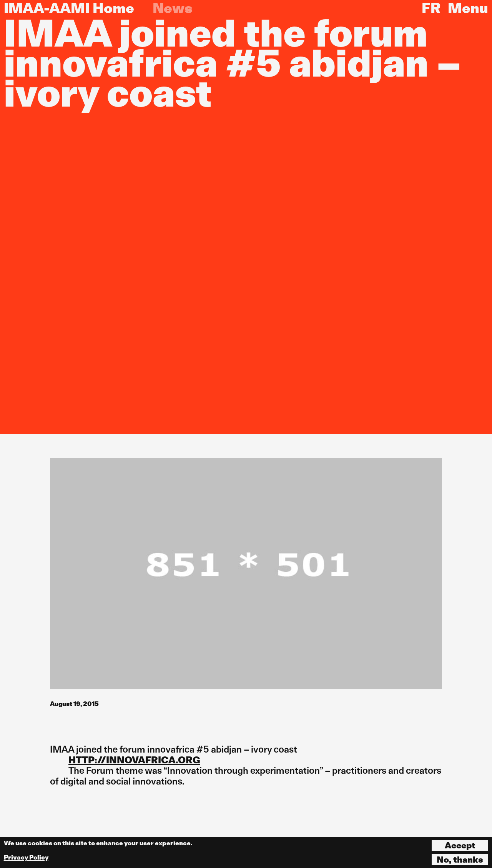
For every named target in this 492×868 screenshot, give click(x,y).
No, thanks (460, 860)
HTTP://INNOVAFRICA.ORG (134, 760)
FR (431, 8)
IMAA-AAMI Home (69, 8)
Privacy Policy (26, 857)
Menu (468, 8)
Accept (460, 845)
